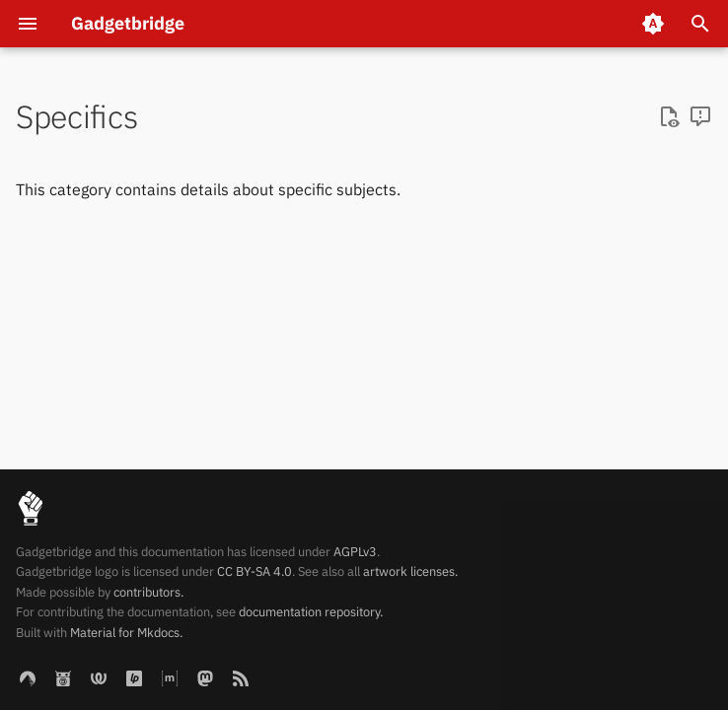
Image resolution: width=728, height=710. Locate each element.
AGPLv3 (355, 552)
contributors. (148, 592)
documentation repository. (311, 612)
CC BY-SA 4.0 (255, 571)
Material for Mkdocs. (126, 633)
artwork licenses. (410, 571)
